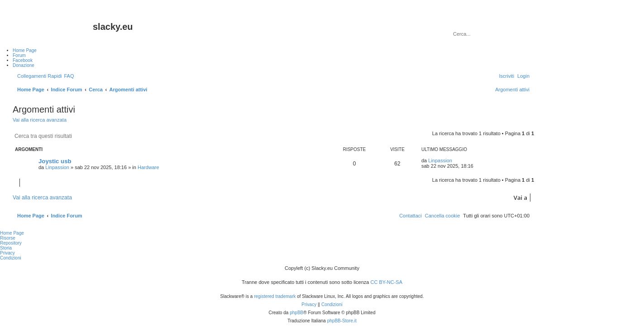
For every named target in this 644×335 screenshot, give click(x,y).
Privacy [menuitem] (7, 253)
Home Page (12, 233)
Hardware (148, 167)
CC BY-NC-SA (387, 282)
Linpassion (57, 167)
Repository (11, 243)
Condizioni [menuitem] (11, 258)
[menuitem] (69, 76)
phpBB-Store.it (342, 321)
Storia (6, 248)
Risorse (8, 238)
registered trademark (275, 296)
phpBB (296, 313)
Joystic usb (55, 161)
